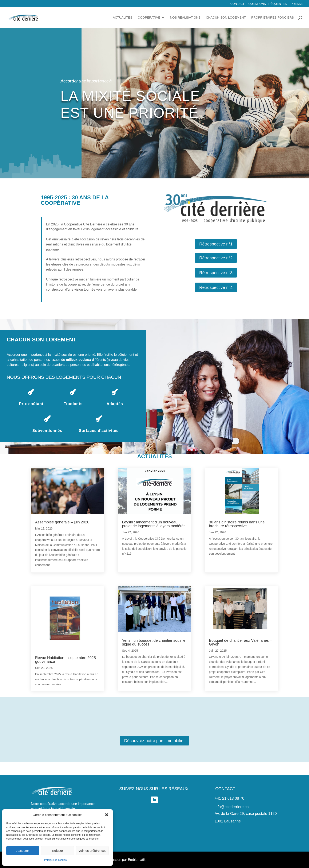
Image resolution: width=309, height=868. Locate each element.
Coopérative (149, 18)
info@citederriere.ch (232, 807)
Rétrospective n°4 (216, 287)
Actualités (122, 18)
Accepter (23, 851)
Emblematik (137, 860)
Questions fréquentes (268, 4)
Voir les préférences (92, 851)
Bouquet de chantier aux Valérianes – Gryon (240, 642)
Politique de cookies (56, 860)
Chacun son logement (226, 18)
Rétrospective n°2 (216, 258)
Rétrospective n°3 (216, 273)
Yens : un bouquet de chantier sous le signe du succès (154, 642)
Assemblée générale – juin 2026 (62, 522)
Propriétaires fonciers (273, 18)
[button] (107, 815)
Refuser (58, 851)
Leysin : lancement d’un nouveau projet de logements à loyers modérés (154, 524)
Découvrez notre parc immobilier (155, 741)
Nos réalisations (185, 18)
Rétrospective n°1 (216, 244)
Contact (237, 4)
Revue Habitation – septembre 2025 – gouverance (67, 660)
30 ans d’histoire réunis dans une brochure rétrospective (237, 524)
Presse (297, 4)
